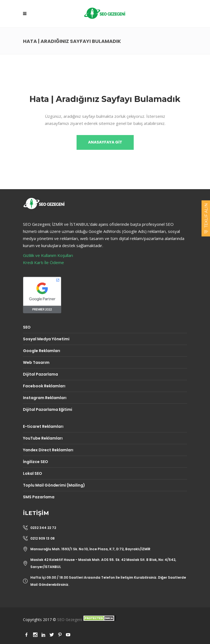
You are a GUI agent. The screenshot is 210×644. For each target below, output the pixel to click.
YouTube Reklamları (43, 438)
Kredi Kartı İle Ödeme (43, 262)
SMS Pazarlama (39, 497)
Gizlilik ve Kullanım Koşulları (48, 255)
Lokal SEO (33, 473)
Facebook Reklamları (44, 386)
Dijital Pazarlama (40, 374)
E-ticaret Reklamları (43, 426)
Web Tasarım (36, 362)
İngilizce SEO (36, 462)
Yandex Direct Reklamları (48, 450)
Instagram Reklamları (45, 398)
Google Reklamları (42, 351)
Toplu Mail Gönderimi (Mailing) (54, 485)
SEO (27, 327)
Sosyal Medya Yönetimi (46, 339)
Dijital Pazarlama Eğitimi (48, 409)
